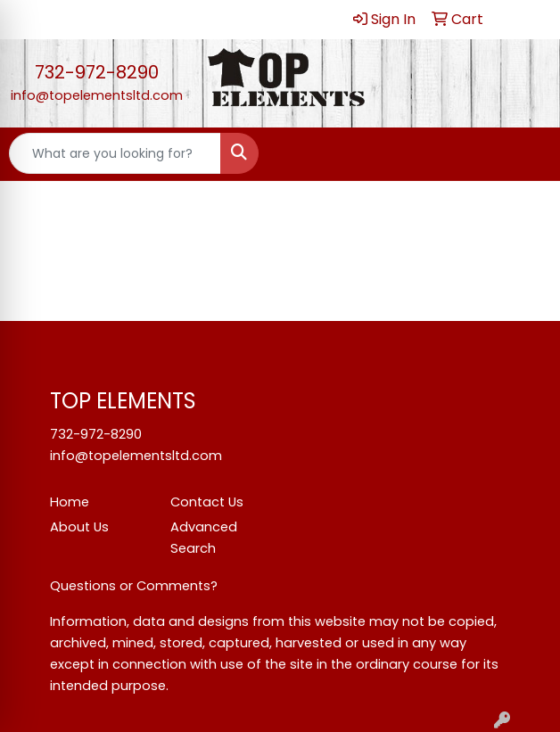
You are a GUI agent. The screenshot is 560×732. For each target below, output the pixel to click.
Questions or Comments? (134, 586)
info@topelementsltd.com (97, 95)
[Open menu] (524, 153)
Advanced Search (204, 538)
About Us (79, 527)
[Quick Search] (115, 153)
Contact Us (207, 502)
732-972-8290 (97, 72)
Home (70, 502)
